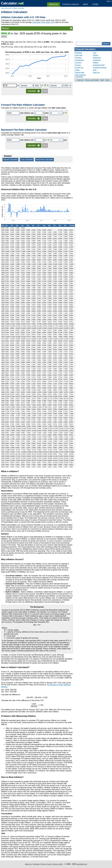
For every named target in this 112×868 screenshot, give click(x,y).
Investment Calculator (45, 160)
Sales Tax (96, 72)
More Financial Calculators (80, 76)
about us (28, 864)
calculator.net (82, 864)
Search (106, 44)
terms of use (46, 864)
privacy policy (58, 864)
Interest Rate (80, 72)
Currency (78, 63)
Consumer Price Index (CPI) (43, 22)
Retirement (97, 58)
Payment (78, 58)
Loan (95, 53)
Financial (80, 80)
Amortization (80, 60)
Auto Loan (79, 55)
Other (108, 80)
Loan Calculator (27, 160)
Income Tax (79, 67)
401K (95, 70)
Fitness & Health (71, 4)
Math (102, 80)
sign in (109, 1)
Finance (78, 65)
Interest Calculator (10, 160)
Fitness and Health (92, 80)
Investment (97, 60)
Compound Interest (100, 67)
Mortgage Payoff (99, 65)
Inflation (96, 63)
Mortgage (79, 53)
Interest (96, 55)
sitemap (36, 864)
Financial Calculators (85, 49)
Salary (78, 70)
